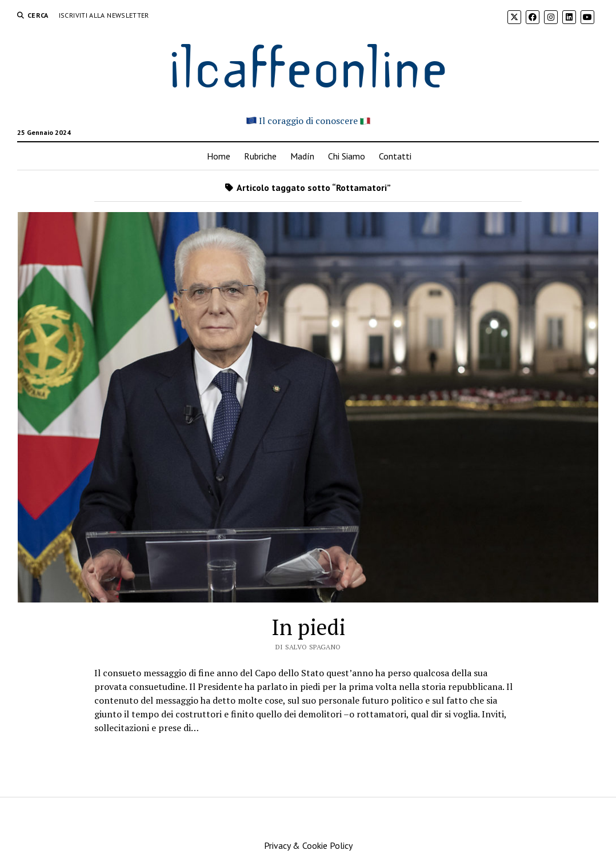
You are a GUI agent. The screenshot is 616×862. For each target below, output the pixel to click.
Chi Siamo (347, 156)
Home (219, 156)
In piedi (308, 627)
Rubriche (260, 156)
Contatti (395, 156)
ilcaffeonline (308, 64)
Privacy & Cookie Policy (308, 845)
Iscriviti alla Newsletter (104, 15)
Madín (302, 156)
